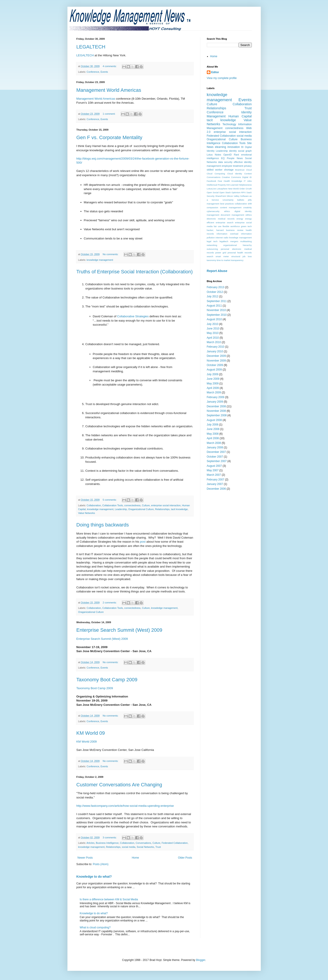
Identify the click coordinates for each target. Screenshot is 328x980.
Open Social (213, 192)
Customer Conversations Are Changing (119, 785)
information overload (228, 234)
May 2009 (213, 384)
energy (240, 219)
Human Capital (240, 116)
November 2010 (216, 310)
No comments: (111, 254)
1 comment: (109, 114)
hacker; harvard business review (225, 230)
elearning (220, 147)
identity (233, 151)
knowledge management (100, 260)
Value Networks (87, 513)
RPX (243, 192)
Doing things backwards (103, 525)
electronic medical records (221, 219)
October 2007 (215, 457)
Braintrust (240, 170)
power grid (221, 253)
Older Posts (185, 858)
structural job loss (242, 256)
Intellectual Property (216, 185)
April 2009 (213, 388)
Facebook (212, 181)
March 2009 (214, 392)
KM (228, 185)
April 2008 (213, 438)
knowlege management (240, 238)
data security (225, 162)
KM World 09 (91, 733)
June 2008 (213, 429)
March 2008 (214, 443)
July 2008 (213, 425)
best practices (227, 204)
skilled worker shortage (220, 170)
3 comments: (110, 837)
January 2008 (215, 447)
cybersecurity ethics (218, 211)
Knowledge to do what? (94, 877)
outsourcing (212, 249)
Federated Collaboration (175, 843)
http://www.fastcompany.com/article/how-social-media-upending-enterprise (125, 806)
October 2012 (215, 292)
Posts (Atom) (101, 864)
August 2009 (214, 370)
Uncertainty (228, 200)
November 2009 (216, 361)
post (143, 542)
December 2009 (216, 356)
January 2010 (215, 351)
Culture (146, 505)
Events (104, 72)
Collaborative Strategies (133, 316)
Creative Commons (231, 177)
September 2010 (217, 315)
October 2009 (215, 365)
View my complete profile (222, 78)
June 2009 (213, 379)
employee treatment (232, 166)
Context (248, 174)
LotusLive (211, 189)
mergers (234, 241)
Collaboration (94, 505)
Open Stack (225, 192)
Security (211, 196)
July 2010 (213, 324)
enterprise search (225, 223)
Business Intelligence (107, 843)
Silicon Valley (233, 196)
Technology (229, 124)
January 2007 (215, 484)
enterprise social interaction (166, 505)
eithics (249, 215)
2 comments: (110, 603)
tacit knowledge (179, 509)
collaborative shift (243, 204)
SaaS (249, 192)
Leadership (121, 509)
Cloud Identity (235, 174)
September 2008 (217, 415)
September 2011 (217, 301)
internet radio (222, 238)
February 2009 (216, 397)
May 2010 (213, 333)
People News (235, 158)
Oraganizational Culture (141, 509)
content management (231, 207)
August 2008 (214, 420)
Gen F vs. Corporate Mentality (109, 137)
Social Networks (145, 847)
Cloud (249, 170)
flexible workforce (231, 226)
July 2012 (213, 296)
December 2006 (216, 489)
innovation (234, 147)
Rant (236, 155)
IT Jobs (248, 181)
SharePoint (220, 196)
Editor (215, 72)
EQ (223, 158)
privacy (248, 166)
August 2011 (214, 306)
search (210, 256)
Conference (93, 72)
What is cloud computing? (95, 927)
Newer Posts (85, 858)
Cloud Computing (216, 174)
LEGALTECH (91, 47)
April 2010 (213, 338)
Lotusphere (222, 189)
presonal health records (240, 253)
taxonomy (212, 260)
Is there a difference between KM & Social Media (109, 899)
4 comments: (110, 66)
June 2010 (213, 329)
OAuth (249, 189)
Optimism (236, 192)
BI (242, 147)
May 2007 (213, 470)
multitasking (246, 241)
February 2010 (216, 347)
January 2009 (215, 402)
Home (135, 858)
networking (212, 245)
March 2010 (214, 342)
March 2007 (214, 475)
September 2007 (217, 461)
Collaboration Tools (113, 505)
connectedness (133, 505)
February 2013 (216, 287)
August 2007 (214, 466)
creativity (248, 207)
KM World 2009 (87, 742)
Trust (158, 847)
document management (232, 215)
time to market (224, 260)
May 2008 (213, 434)
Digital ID (247, 177)
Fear (220, 181)
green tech (246, 226)
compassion (213, 207)
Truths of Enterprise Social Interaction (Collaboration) (135, 272)
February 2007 (216, 480)
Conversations (143, 843)
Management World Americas (109, 90)
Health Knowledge (233, 181)
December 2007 (216, 452)
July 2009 (213, 374)
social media (129, 847)
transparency (237, 260)
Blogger (201, 960)
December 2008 (216, 406)
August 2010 (214, 319)
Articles (90, 843)
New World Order (237, 189)
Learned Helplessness (241, 185)
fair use (218, 226)
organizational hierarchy (237, 245)
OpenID (227, 155)
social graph (245, 151)
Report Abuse (217, 271)
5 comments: (110, 500)
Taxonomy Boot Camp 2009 (107, 680)
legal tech (212, 241)
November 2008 (216, 411)
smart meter (222, 256)
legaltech (224, 241)
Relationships (162, 509)
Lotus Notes (214, 155)
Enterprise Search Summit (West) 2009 (119, 630)
